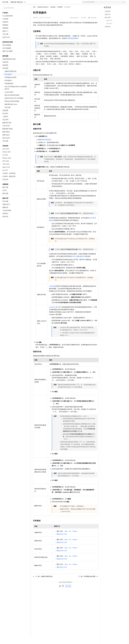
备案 (106, 3)
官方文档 (5, 9)
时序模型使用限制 (72, 45)
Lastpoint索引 (54, 314)
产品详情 (83, 24)
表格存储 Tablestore (17, 9)
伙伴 (55, 3)
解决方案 (33, 3)
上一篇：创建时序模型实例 (43, 583)
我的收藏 (94, 24)
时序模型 (60, 14)
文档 (102, 3)
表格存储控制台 (46, 146)
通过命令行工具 (62, 541)
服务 (60, 3)
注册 (116, 3)
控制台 (111, 3)
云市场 (50, 3)
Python (75, 538)
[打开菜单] (3, 3)
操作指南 (53, 14)
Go (70, 538)
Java (66, 538)
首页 (34, 14)
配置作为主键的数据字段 (78, 263)
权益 (39, 3)
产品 (27, 3)
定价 (44, 3)
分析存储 (52, 293)
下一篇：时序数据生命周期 (88, 583)
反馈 (68, 593)
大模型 (21, 3)
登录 (123, 3)
